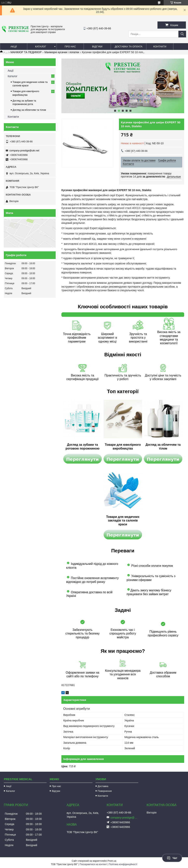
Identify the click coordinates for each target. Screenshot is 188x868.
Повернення (105, 791)
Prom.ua (112, 861)
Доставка (103, 786)
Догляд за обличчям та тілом (29, 110)
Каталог (41, 47)
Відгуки (97, 47)
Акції (14, 47)
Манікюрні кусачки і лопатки (62, 52)
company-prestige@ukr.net (24, 151)
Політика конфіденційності (123, 864)
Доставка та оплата (129, 47)
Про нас (70, 47)
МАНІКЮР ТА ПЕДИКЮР (26, 52)
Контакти (160, 47)
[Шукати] (182, 34)
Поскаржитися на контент (93, 864)
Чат (172, 858)
